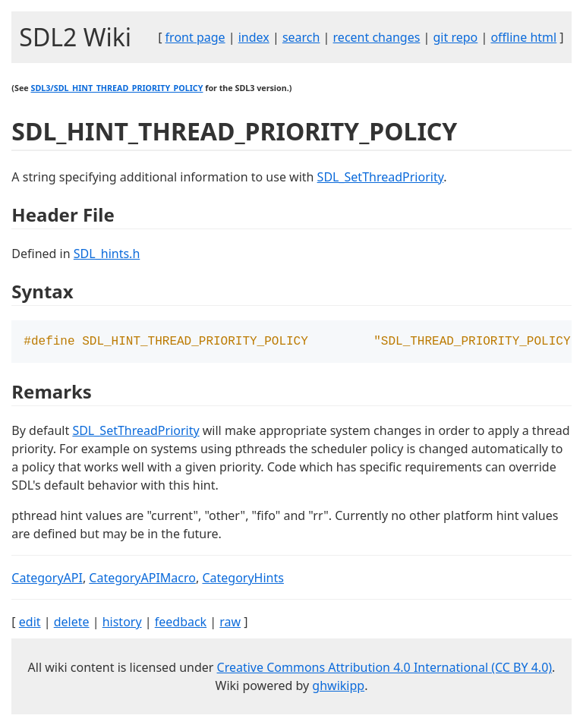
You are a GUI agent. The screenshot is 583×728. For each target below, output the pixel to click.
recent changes (377, 37)
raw (230, 623)
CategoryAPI (47, 579)
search (301, 37)
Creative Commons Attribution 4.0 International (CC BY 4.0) (385, 669)
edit (30, 623)
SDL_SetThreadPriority (381, 177)
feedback (181, 623)
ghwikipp (338, 687)
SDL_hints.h (107, 254)
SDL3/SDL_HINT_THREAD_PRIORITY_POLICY (117, 88)
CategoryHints (243, 579)
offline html (523, 37)
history (122, 623)
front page (195, 37)
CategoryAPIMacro (142, 579)
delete (72, 623)
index (254, 37)
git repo (456, 37)
